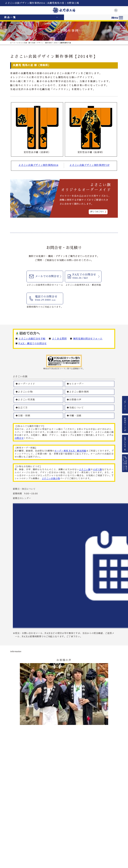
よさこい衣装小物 (51, 478)
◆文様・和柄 (23, 416)
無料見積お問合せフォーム (88, 339)
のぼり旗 (97, 469)
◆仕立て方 (22, 408)
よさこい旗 (85, 469)
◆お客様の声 (74, 400)
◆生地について (75, 408)
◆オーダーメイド (25, 384)
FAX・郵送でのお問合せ (33, 343)
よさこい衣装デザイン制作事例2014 (38, 165)
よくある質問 (59, 339)
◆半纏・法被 (74, 416)
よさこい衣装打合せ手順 (32, 339)
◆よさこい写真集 (25, 400)
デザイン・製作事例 (44, 43)
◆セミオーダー (75, 384)
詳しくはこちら (97, 212)
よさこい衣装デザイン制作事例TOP (89, 165)
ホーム (13, 43)
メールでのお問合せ (47, 276)
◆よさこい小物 (24, 392)
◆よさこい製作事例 (78, 392)
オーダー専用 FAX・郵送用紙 (70, 451)
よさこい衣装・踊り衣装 (26, 43)
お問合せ (19, 438)
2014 (56, 43)
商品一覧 (10, 17)
